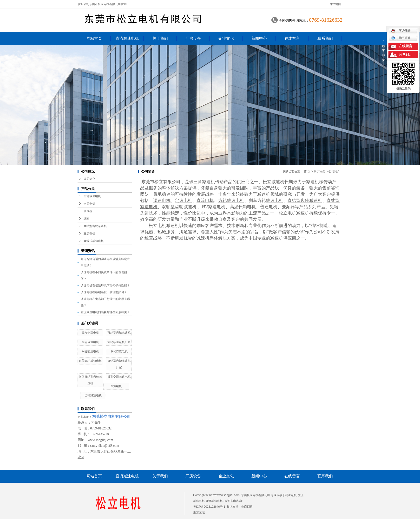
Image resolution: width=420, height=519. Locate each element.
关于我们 (160, 38)
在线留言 (292, 38)
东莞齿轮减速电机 (90, 361)
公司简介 (89, 179)
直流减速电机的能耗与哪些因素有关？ (105, 312)
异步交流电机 (90, 333)
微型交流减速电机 (119, 377)
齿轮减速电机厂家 (119, 342)
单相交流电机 (119, 351)
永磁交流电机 (90, 351)
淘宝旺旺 (401, 38)
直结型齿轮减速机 (95, 226)
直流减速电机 (127, 38)
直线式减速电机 (94, 241)
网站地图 (335, 4)
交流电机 (89, 204)
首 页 (307, 171)
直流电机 (89, 234)
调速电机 (291, 495)
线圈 (86, 219)
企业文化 (226, 38)
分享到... (405, 55)
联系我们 (325, 38)
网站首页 (94, 38)
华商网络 (247, 507)
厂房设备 (193, 38)
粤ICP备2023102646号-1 (209, 507)
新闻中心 (259, 38)
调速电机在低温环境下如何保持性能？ (105, 285)
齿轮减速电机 (92, 196)
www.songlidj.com (100, 440)
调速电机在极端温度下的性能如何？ (104, 292)
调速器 (88, 211)
